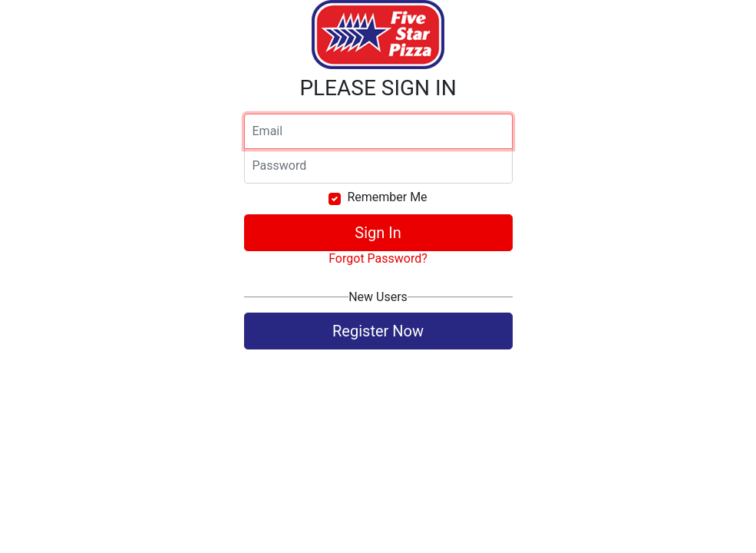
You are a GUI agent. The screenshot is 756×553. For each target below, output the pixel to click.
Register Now (378, 331)
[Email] (378, 131)
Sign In (378, 233)
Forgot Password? (378, 258)
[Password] (378, 166)
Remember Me (387, 197)
